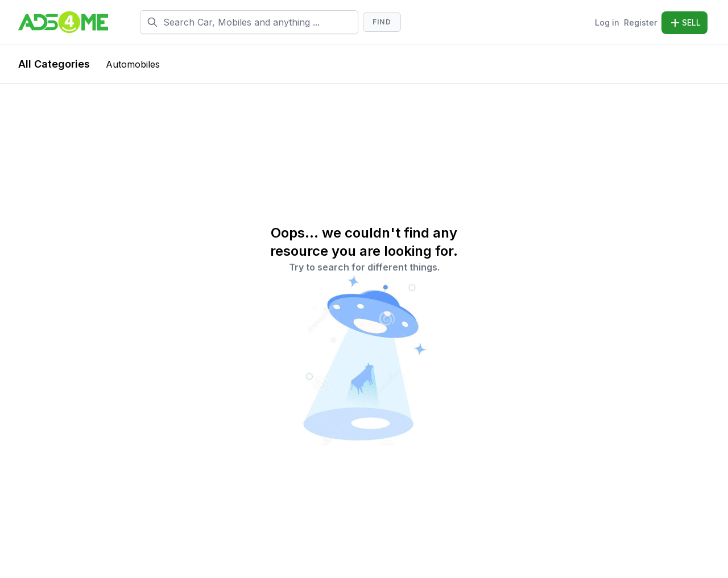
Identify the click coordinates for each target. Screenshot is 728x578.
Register (640, 22)
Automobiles (133, 64)
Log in (607, 22)
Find (382, 22)
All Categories (54, 64)
